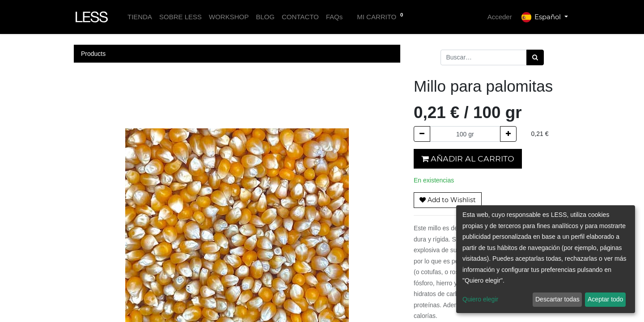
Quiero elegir (480, 299)
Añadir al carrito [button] (468, 159)
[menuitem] (140, 17)
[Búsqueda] (535, 57)
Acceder (500, 17)
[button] (448, 200)
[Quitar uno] (422, 134)
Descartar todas (557, 299)
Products (93, 54)
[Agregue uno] (508, 134)
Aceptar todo (605, 299)
